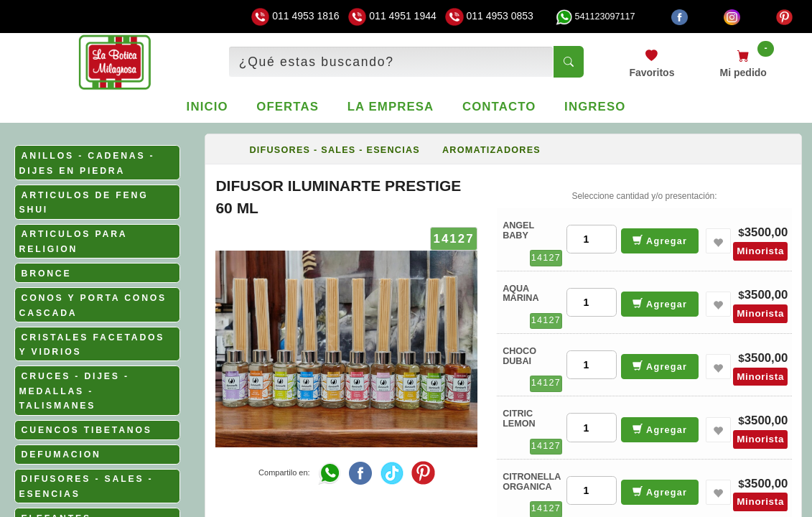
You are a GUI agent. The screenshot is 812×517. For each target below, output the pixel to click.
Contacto (499, 107)
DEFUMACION (61, 455)
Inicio (207, 107)
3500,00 (766, 232)
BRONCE (47, 274)
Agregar (660, 240)
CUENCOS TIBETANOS (87, 430)
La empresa (391, 107)
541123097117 (595, 17)
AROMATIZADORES (491, 150)
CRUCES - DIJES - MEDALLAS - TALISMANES (74, 391)
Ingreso (595, 107)
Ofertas (288, 107)
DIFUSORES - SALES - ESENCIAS (335, 150)
